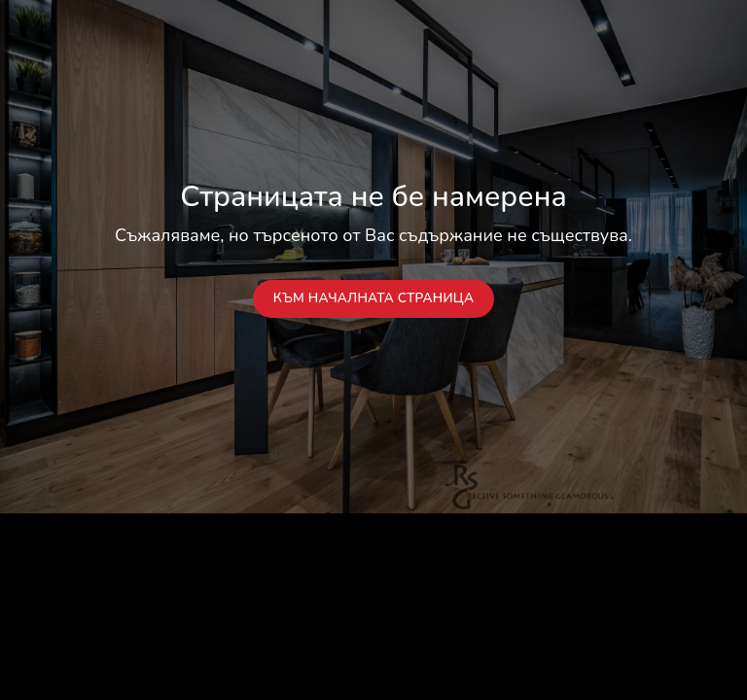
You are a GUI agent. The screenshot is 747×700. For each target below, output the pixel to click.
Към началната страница (374, 298)
